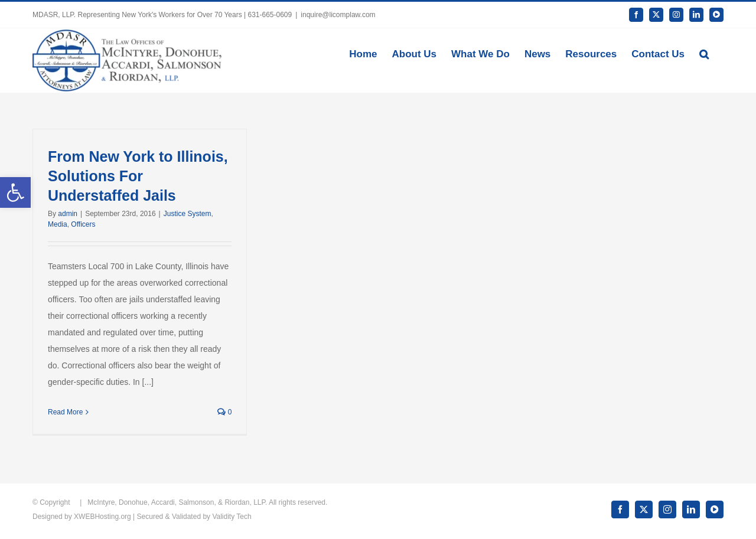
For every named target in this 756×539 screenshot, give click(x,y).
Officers (83, 224)
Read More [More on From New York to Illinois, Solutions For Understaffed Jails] (65, 412)
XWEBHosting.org (102, 517)
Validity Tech (232, 517)
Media (58, 224)
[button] (704, 53)
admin (68, 214)
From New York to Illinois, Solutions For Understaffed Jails (138, 176)
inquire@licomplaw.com (338, 15)
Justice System (188, 214)
